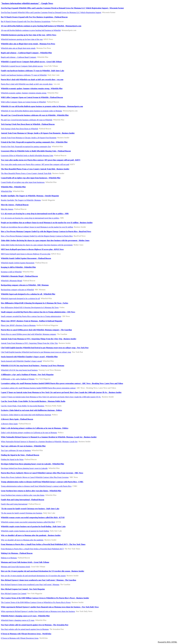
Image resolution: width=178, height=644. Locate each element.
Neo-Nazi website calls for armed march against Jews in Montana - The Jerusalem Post (35, 625)
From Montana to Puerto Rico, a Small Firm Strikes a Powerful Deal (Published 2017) (32, 549)
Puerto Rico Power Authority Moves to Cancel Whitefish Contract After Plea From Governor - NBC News (42, 473)
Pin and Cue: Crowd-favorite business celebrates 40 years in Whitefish (27, 120)
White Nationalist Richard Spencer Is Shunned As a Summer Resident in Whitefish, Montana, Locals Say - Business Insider (49, 437)
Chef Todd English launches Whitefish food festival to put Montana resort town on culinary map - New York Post (45, 348)
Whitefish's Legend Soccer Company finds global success (22, 66)
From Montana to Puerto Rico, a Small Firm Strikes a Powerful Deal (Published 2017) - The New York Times (43, 544)
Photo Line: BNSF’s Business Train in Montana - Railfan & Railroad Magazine (32, 321)
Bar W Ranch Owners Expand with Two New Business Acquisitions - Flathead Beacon (34, 17)
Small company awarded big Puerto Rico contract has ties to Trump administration (31, 316)
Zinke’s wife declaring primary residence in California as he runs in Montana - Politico (35, 428)
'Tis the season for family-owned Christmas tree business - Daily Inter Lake (30, 509)
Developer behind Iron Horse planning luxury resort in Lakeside (24, 468)
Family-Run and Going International (14, 504)
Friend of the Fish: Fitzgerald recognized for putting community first (26, 147)
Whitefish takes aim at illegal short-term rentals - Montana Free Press (28, 44)
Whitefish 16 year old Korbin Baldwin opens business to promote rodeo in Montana (31, 111)
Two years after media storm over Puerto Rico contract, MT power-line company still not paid (35, 164)
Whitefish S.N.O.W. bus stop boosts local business (19, 370)
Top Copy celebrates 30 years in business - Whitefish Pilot (23, 446)
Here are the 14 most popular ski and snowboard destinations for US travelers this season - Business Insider (43, 571)
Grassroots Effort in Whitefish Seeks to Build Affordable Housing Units (27, 156)
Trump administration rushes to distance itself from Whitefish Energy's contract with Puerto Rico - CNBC (42, 482)
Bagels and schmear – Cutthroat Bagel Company (19, 57)
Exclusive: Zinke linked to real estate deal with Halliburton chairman (26, 415)
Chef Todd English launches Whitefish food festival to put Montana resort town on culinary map (36, 352)
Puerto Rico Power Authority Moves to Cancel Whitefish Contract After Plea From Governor (35, 477)
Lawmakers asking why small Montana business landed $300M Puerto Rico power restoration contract (38, 388)
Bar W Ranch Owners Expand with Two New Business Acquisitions (26, 21)
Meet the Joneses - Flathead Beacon (15, 205)
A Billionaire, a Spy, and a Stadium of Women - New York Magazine (27, 375)
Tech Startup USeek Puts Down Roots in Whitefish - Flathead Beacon (28, 124)
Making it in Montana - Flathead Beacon (17, 553)
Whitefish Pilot (6, 191)
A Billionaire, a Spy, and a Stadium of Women (18, 379)
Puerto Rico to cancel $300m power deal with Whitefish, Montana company (29, 334)
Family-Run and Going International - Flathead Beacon (22, 500)
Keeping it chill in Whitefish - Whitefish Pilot (18, 267)
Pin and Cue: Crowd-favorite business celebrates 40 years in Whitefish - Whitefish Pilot (35, 115)
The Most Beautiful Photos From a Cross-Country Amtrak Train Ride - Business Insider (35, 169)
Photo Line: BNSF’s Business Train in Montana (18, 325)
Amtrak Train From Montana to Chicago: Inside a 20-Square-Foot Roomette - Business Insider (38, 133)
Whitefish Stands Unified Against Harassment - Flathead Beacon (26, 258)
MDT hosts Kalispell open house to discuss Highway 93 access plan (26, 254)
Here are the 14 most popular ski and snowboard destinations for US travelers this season (33, 576)
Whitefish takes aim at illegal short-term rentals (18, 48)
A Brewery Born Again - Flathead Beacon (17, 419)
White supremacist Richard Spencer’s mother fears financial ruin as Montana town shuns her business (38, 611)
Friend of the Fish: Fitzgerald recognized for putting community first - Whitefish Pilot (34, 142)
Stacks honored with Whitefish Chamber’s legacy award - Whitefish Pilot (29, 357)
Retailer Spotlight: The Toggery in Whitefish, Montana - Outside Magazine (30, 196)
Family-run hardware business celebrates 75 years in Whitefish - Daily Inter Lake (33, 71)
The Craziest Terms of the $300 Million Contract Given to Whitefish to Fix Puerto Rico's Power (36, 602)
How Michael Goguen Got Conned (14, 594)
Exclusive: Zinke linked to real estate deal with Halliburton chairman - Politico (31, 410)
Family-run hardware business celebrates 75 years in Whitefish (24, 75)
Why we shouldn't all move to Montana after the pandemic (22, 540)
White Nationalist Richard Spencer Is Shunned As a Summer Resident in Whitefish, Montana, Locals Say (39, 442)
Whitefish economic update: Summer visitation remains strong (24, 93)
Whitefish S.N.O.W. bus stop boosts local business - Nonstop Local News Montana (33, 366)
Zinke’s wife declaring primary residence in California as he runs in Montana (29, 433)
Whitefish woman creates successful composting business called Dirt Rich (28, 522)
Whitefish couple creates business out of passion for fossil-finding (25, 531)
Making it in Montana (9, 558)
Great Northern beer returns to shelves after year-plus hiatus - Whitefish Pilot (31, 491)
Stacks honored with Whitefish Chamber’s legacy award (21, 361)
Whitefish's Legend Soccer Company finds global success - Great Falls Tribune (31, 62)
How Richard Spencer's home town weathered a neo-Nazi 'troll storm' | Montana (30, 585)
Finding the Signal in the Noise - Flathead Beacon (20, 455)
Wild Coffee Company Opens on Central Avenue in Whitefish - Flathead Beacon (32, 97)
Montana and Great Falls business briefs (15, 567)
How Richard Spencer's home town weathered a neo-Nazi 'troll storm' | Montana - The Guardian (38, 580)
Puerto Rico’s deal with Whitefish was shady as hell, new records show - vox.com (32, 80)
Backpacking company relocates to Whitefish (17, 290)
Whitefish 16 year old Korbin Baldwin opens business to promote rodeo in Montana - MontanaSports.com (42, 106)
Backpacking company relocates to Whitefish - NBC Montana (25, 285)
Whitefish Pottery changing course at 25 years (18, 620)
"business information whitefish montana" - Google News (27, 3)
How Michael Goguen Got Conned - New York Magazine (23, 589)
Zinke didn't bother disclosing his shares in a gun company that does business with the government (37, 245)
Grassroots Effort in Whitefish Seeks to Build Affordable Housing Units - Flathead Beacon (36, 151)
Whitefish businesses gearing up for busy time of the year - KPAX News (29, 35)
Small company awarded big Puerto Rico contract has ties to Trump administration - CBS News (38, 312)
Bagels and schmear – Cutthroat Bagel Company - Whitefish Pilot (26, 53)
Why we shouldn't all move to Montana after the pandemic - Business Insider (31, 535)
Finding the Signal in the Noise (12, 459)
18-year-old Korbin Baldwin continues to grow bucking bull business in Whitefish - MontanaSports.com (41, 26)
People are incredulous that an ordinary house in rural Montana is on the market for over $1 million (37, 227)
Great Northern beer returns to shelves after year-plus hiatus (23, 495)
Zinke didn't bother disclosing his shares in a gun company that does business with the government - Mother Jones (45, 240)
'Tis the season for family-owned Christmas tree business (22, 513)
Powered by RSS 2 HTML (167, 642)
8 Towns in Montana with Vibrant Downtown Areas (20, 638)
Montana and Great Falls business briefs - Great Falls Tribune (25, 562)
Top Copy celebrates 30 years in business (16, 450)
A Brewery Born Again (9, 424)
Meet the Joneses (7, 209)
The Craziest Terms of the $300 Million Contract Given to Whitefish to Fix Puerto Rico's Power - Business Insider (45, 598)
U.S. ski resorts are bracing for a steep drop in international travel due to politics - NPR (35, 214)
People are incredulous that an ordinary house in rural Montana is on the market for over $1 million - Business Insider (47, 223)
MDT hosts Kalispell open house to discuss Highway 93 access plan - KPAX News (32, 249)
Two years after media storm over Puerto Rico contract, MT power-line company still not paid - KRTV (41, 160)
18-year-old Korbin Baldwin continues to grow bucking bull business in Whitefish (31, 30)
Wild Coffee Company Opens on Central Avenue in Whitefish (23, 102)
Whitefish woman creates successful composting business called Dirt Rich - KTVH (33, 517)
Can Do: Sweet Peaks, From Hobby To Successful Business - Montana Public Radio (33, 401)
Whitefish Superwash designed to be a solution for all (20, 298)
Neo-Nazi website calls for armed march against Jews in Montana (25, 629)
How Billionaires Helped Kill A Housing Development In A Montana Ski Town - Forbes (35, 303)
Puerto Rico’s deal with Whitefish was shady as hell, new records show (27, 84)
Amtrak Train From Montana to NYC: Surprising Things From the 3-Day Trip (29, 343)
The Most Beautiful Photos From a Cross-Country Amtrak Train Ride (26, 173)
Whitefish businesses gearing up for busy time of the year (22, 39)
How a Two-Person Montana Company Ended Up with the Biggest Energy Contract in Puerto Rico (37, 236)
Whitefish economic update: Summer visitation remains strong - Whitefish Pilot (32, 88)
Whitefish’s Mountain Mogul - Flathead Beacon (19, 276)
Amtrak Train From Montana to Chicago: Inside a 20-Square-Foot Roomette (29, 138)
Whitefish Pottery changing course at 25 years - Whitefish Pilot (25, 616)
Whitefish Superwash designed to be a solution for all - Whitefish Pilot (28, 294)
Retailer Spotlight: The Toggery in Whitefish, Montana (21, 200)
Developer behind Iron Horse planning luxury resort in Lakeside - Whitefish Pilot (32, 464)
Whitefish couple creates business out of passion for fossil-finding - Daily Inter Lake (33, 526)
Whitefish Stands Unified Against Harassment (18, 263)
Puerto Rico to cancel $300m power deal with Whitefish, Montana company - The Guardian (36, 330)
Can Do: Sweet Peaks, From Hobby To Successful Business (23, 406)
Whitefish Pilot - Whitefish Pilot (13, 187)
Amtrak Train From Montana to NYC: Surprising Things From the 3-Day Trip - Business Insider (39, 339)
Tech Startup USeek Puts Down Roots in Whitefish (19, 129)
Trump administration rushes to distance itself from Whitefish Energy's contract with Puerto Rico (36, 486)
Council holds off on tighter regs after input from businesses (23, 182)
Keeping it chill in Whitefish (11, 272)
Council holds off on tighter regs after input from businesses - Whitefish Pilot (31, 178)
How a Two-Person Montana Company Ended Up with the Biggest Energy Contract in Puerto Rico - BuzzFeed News (46, 231)
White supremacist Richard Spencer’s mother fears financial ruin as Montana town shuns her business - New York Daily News (50, 607)
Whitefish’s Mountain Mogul (12, 281)
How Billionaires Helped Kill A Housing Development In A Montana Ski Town (30, 307)
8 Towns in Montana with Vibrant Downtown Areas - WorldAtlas (26, 634)
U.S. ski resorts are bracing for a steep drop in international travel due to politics (30, 218)
